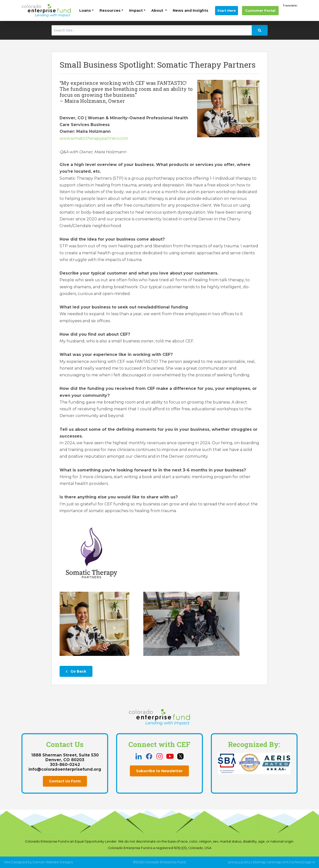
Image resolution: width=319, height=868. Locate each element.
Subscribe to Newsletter (159, 771)
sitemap (259, 862)
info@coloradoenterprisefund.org (65, 769)
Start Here (227, 11)
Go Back (76, 671)
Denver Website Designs (53, 862)
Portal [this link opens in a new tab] (260, 11)
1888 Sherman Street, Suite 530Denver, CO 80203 (65, 757)
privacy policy (239, 862)
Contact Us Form (65, 781)
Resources (110, 10)
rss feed (296, 862)
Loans (85, 10)
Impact (136, 10)
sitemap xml (278, 862)
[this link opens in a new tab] (139, 756)
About (158, 10)
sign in (310, 862)
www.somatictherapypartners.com (94, 138)
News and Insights (191, 10)
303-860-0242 (65, 765)
